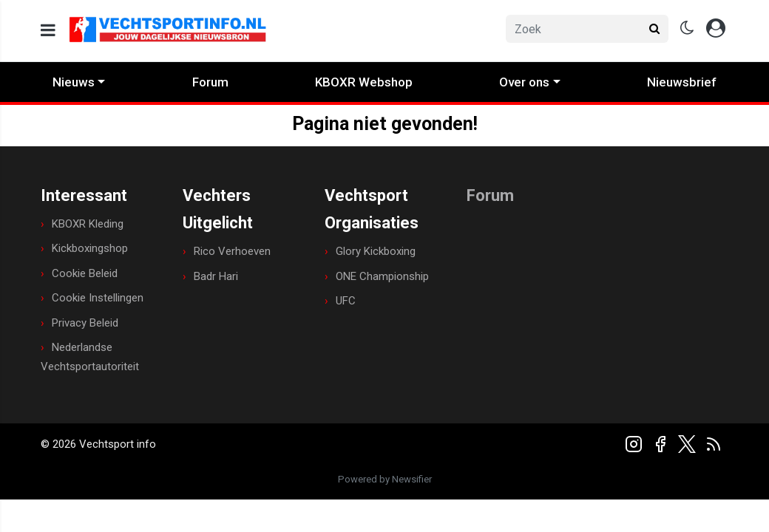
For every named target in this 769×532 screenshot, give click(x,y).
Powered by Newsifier (385, 479)
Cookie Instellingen (98, 298)
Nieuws (74, 82)
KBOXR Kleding (88, 224)
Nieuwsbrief (682, 82)
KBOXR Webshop (364, 82)
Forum (210, 82)
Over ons (524, 82)
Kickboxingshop (90, 248)
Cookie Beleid (85, 273)
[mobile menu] (48, 31)
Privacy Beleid (85, 323)
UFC (346, 301)
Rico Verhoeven (232, 251)
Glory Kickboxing (376, 251)
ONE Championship (382, 276)
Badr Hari (216, 276)
